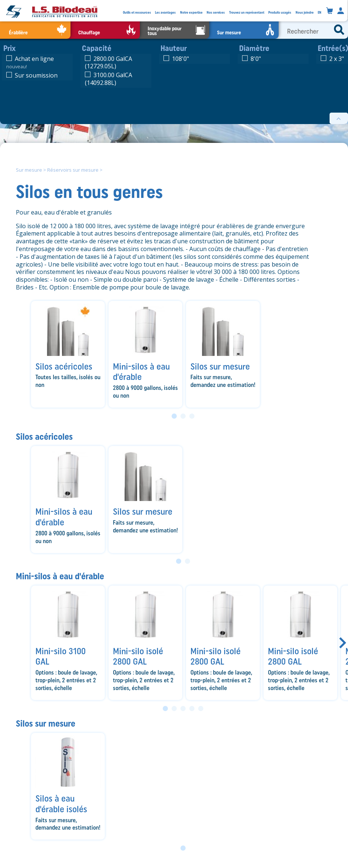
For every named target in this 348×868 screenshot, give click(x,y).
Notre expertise (191, 12)
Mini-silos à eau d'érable (60, 576)
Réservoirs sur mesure (73, 170)
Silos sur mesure (46, 723)
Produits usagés (280, 12)
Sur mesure (29, 170)
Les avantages (165, 12)
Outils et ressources (137, 12)
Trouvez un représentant (247, 12)
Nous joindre (305, 12)
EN (320, 12)
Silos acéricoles (44, 437)
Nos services (216, 12)
